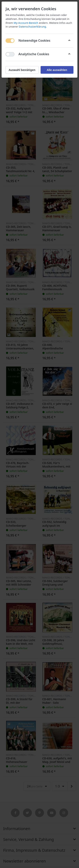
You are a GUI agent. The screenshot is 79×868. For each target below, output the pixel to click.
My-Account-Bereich (26, 23)
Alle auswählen (57, 70)
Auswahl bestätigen (22, 70)
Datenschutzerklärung (32, 27)
